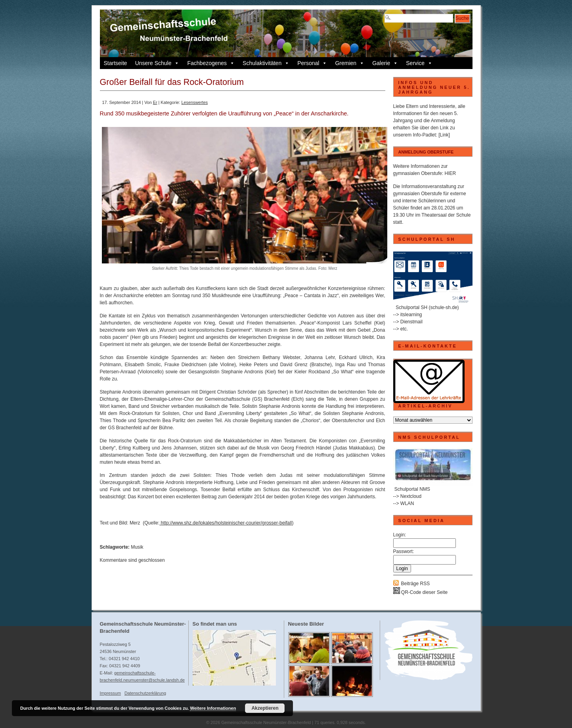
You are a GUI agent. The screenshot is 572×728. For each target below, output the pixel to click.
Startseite (116, 63)
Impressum (110, 693)
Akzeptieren (265, 708)
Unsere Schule (157, 63)
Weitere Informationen (213, 708)
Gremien (350, 63)
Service (419, 63)
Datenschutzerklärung (145, 693)
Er (155, 102)
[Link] (444, 135)
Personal (312, 63)
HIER (451, 173)
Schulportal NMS (412, 489)
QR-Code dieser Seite (421, 592)
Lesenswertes (195, 102)
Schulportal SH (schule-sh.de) (427, 307)
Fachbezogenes (211, 63)
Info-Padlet (425, 135)
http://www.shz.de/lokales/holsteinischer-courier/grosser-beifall (226, 523)
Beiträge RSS (416, 584)
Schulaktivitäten (266, 63)
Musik (137, 547)
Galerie (385, 63)
